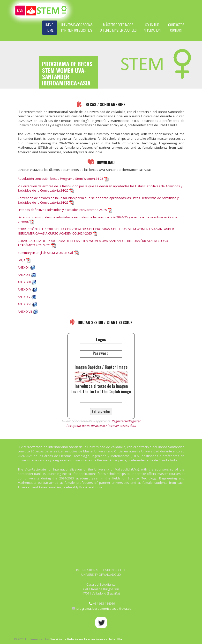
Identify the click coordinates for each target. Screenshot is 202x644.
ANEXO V (24, 297)
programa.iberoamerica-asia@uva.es (104, 609)
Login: (101, 340)
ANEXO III (24, 282)
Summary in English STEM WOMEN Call (46, 253)
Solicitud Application (152, 27)
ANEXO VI (24, 304)
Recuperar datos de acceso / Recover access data (101, 426)
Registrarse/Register (126, 421)
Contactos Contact (176, 27)
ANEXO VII (25, 312)
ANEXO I (23, 267)
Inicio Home (49, 27)
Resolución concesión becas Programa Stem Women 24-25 (60, 179)
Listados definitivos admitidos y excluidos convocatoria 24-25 (62, 210)
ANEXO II (24, 275)
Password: (101, 353)
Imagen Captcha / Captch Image (101, 367)
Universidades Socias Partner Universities (77, 27)
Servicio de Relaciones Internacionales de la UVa (86, 639)
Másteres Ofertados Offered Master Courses (118, 27)
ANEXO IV (24, 289)
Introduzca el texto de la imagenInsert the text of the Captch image (101, 389)
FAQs (21, 260)
